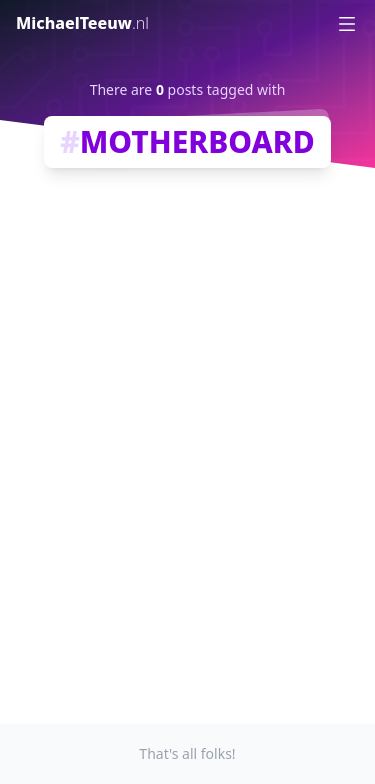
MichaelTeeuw (82, 23)
